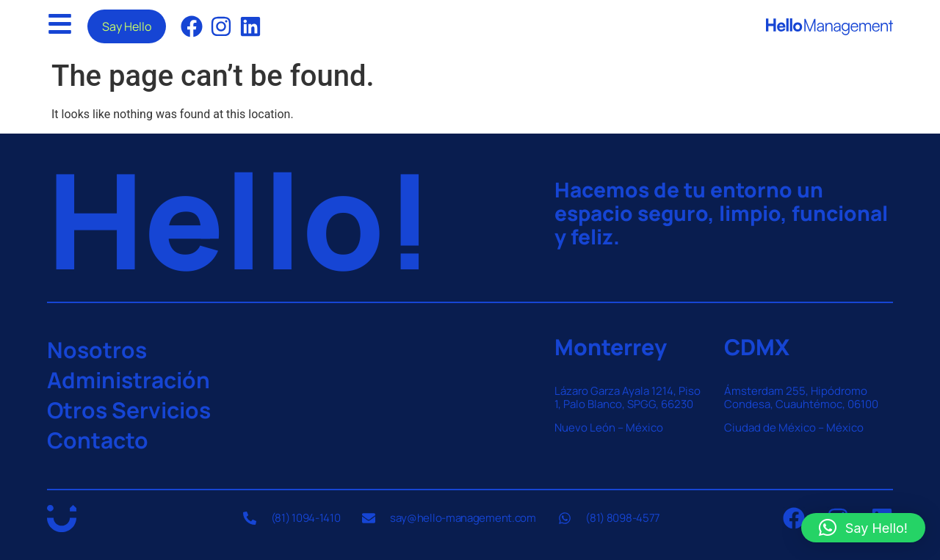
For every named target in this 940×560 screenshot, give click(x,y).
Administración (129, 380)
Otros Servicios (129, 410)
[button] (863, 528)
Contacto (98, 440)
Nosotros (97, 350)
